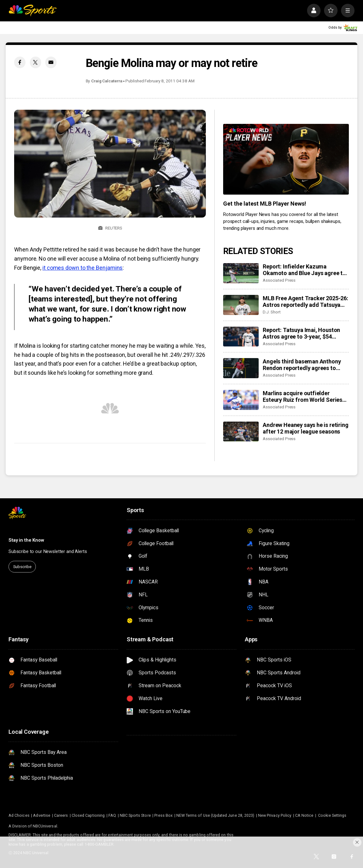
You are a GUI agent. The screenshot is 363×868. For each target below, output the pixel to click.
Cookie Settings (332, 815)
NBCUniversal (45, 826)
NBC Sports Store (135, 815)
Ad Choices (19, 815)
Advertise (42, 815)
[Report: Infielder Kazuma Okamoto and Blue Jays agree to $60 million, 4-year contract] (241, 273)
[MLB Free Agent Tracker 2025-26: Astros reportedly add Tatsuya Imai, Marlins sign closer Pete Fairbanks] (241, 305)
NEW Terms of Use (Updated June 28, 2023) (215, 815)
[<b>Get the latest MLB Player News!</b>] (286, 159)
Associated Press (279, 280)
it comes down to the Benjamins (82, 268)
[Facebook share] (20, 62)
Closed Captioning (88, 815)
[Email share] (51, 62)
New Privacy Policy (275, 815)
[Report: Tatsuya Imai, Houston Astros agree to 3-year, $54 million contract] (241, 337)
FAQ (112, 815)
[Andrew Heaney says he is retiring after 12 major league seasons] (241, 432)
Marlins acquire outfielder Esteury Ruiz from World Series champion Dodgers (302, 396)
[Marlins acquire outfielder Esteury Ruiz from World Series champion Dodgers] (241, 400)
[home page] (33, 11)
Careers (61, 815)
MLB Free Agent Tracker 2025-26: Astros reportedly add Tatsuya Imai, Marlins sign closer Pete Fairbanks (305, 301)
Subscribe (22, 567)
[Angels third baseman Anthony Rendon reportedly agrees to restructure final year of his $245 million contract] (241, 368)
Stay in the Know (26, 540)
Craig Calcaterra (107, 81)
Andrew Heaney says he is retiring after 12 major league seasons (305, 428)
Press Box (163, 815)
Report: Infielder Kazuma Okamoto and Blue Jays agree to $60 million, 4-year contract (304, 270)
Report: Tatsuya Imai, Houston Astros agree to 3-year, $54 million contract (301, 333)
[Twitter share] (36, 62)
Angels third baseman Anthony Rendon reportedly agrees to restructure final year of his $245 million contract (304, 365)
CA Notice (304, 815)
